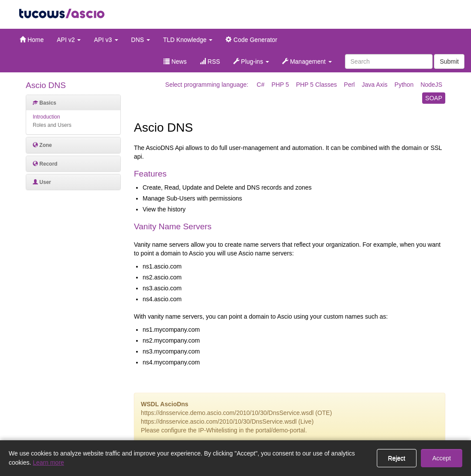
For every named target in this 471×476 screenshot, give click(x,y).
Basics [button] (44, 103)
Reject (397, 458)
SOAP (434, 98)
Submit (449, 61)
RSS (210, 61)
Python (404, 85)
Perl (350, 85)
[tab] (73, 103)
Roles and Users (52, 125)
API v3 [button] (106, 40)
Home (32, 40)
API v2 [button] (69, 40)
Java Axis (374, 85)
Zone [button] (42, 145)
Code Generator (251, 40)
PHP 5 (280, 85)
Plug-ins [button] (251, 61)
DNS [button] (141, 40)
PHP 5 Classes (317, 85)
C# (261, 85)
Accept (442, 458)
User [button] (42, 182)
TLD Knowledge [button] (188, 40)
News (175, 61)
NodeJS (431, 85)
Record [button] (45, 164)
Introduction (46, 117)
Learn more (48, 462)
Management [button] (307, 61)
